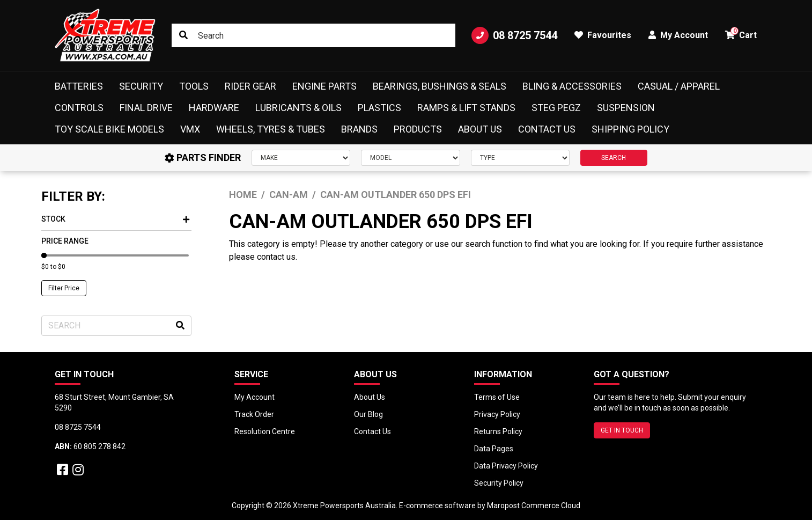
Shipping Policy (630, 129)
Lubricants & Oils (298, 108)
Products (418, 129)
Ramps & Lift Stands (466, 108)
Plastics (379, 108)
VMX (190, 129)
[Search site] (183, 35)
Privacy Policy (497, 414)
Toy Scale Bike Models (109, 129)
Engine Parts (324, 86)
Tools (194, 86)
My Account (254, 397)
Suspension (626, 108)
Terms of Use (497, 397)
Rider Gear (250, 86)
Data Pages (494, 449)
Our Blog (368, 414)
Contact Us (547, 129)
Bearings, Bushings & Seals (440, 86)
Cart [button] (741, 34)
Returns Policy (498, 431)
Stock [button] (115, 219)
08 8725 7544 (514, 35)
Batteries (79, 86)
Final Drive (146, 108)
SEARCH (614, 158)
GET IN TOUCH (622, 430)
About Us (480, 129)
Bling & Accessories (572, 86)
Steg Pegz (556, 108)
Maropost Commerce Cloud (534, 506)
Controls (79, 108)
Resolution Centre (265, 431)
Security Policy (499, 483)
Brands (359, 129)
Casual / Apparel (679, 86)
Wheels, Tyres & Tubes (271, 129)
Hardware (214, 108)
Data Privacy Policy (506, 466)
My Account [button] (678, 35)
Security (141, 86)
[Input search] (313, 35)
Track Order (254, 414)
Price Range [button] (65, 241)
